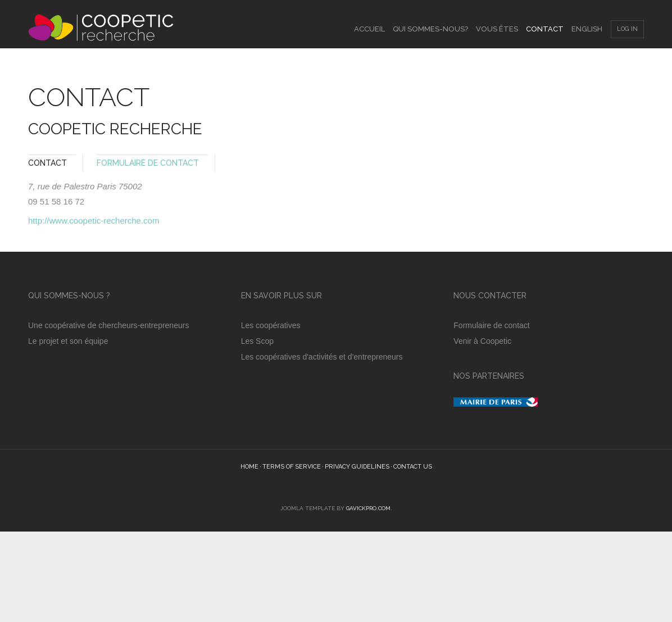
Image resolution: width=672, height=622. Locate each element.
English (587, 29)
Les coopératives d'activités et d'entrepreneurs (322, 357)
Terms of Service (292, 467)
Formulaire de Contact (148, 163)
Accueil (369, 29)
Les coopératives (271, 325)
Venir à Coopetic (483, 341)
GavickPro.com (368, 508)
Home (249, 467)
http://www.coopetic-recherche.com (94, 221)
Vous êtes (497, 29)
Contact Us (413, 467)
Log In (627, 29)
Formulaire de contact (491, 325)
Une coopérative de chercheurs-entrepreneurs (108, 325)
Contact (545, 29)
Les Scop (257, 341)
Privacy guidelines (357, 467)
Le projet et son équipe (69, 341)
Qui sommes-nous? (430, 29)
